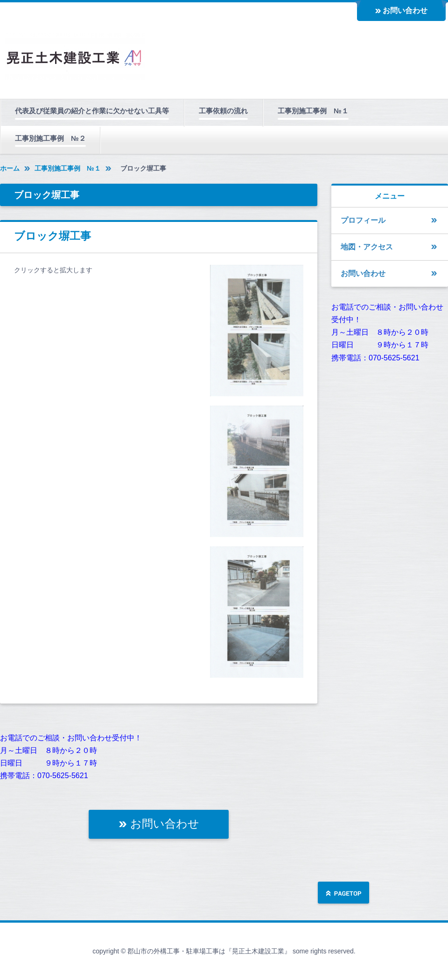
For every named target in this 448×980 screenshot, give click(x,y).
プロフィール (363, 220)
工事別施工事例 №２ (50, 138)
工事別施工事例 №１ (313, 111)
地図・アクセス (367, 247)
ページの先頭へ (343, 894)
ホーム (10, 168)
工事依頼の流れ (223, 111)
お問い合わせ (405, 10)
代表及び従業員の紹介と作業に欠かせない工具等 (92, 111)
